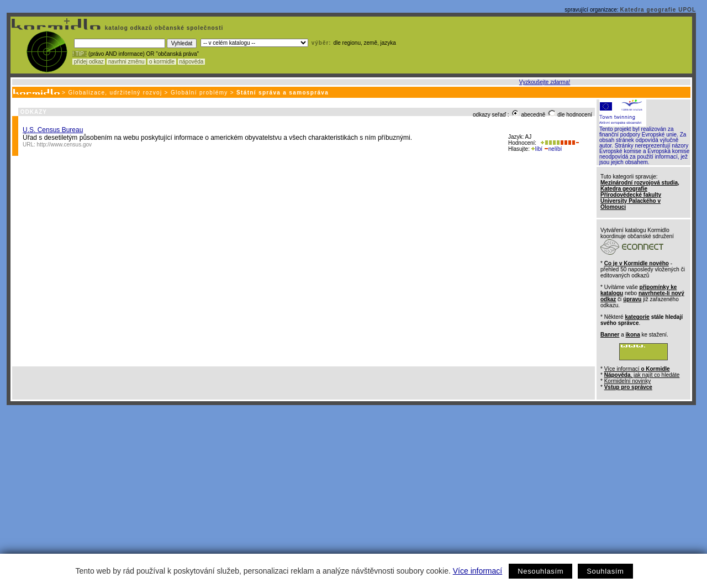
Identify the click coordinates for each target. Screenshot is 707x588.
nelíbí (553, 149)
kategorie (637, 317)
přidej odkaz (89, 62)
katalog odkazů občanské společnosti (163, 28)
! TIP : (80, 54)
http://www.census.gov (65, 145)
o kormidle (162, 62)
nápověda (192, 62)
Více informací (478, 571)
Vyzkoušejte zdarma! (545, 82)
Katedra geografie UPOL (658, 10)
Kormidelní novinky (627, 381)
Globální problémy (199, 93)
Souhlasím (605, 571)
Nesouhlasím (540, 571)
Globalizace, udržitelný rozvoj (115, 93)
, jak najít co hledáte (642, 375)
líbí (537, 149)
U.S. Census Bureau (53, 130)
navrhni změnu (126, 62)
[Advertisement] (351, 488)
